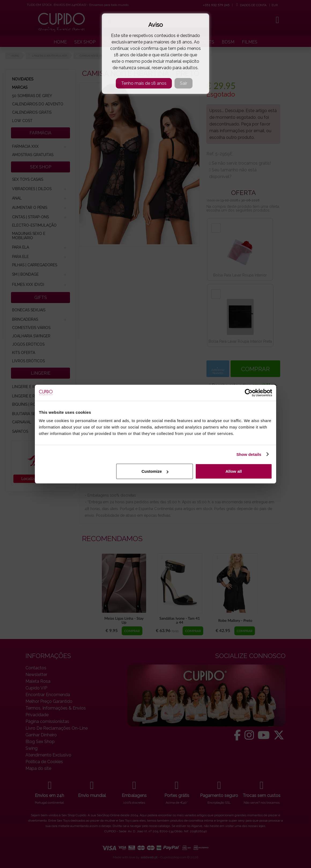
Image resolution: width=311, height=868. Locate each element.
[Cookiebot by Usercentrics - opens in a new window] (249, 393)
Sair (184, 83)
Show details (249, 454)
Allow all (234, 471)
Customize (155, 471)
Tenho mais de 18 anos (144, 83)
